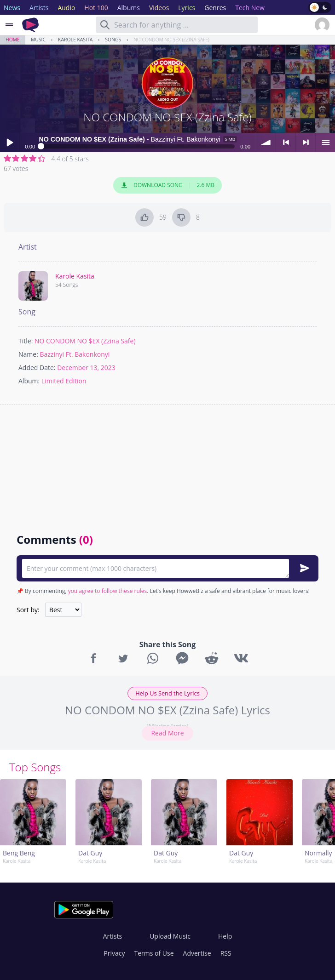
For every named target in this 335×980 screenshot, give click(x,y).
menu (325, 142)
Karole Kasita (75, 40)
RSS (226, 953)
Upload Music (170, 936)
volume (266, 142)
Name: (28, 354)
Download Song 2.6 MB (167, 185)
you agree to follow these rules (108, 591)
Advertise (197, 953)
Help (225, 936)
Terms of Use (154, 953)
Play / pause (10, 142)
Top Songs (35, 767)
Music (38, 40)
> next (306, 142)
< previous (286, 142)
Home (13, 40)
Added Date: (37, 367)
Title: (26, 341)
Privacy (114, 953)
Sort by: (28, 610)
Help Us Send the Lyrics (167, 693)
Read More (167, 733)
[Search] (105, 25)
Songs (113, 40)
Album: (29, 381)
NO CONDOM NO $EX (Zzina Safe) (171, 40)
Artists (113, 936)
